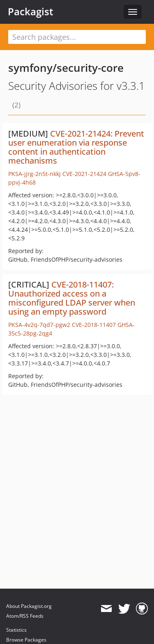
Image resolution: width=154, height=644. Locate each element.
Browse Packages (26, 640)
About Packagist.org (29, 606)
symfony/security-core (66, 68)
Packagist (31, 11)
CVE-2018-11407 (94, 325)
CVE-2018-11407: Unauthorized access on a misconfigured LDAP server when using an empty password (72, 298)
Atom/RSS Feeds (25, 616)
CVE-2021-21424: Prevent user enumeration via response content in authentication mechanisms (76, 147)
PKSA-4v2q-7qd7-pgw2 (39, 325)
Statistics (16, 630)
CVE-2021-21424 (84, 174)
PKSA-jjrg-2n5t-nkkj (34, 174)
